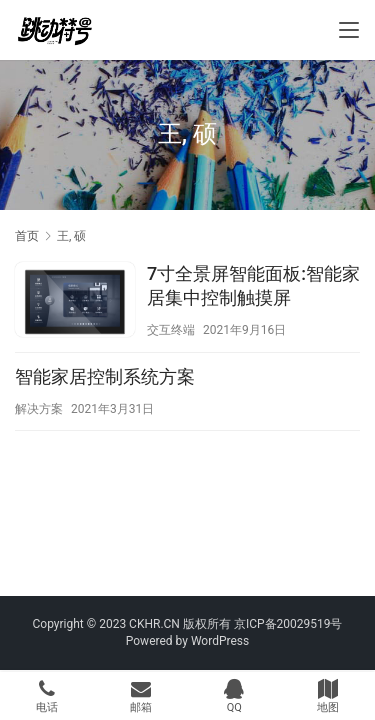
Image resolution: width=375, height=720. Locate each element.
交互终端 (171, 330)
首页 (27, 236)
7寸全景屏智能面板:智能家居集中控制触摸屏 (253, 285)
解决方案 (39, 409)
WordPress (220, 641)
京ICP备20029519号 (288, 624)
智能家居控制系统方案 (105, 376)
